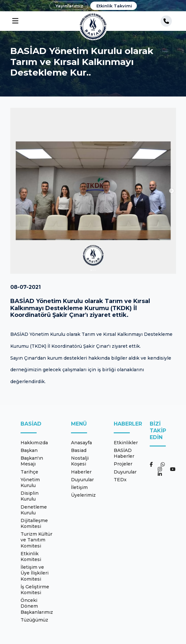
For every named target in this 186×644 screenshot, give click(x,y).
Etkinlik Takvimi (114, 6)
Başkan (29, 450)
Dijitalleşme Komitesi (34, 523)
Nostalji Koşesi (80, 461)
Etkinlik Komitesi (31, 557)
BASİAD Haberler (124, 453)
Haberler (81, 472)
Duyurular (82, 480)
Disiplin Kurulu (30, 496)
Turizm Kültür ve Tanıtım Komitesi (36, 540)
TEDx (120, 480)
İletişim (79, 487)
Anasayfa (81, 443)
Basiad (79, 450)
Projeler (123, 464)
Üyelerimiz (83, 495)
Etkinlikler (126, 443)
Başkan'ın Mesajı (32, 461)
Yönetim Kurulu (30, 483)
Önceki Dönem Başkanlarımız (37, 606)
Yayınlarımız (69, 6)
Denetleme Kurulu (34, 510)
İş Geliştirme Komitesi (35, 590)
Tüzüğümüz (34, 620)
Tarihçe (29, 472)
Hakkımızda (34, 443)
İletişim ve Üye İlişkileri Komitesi (35, 573)
